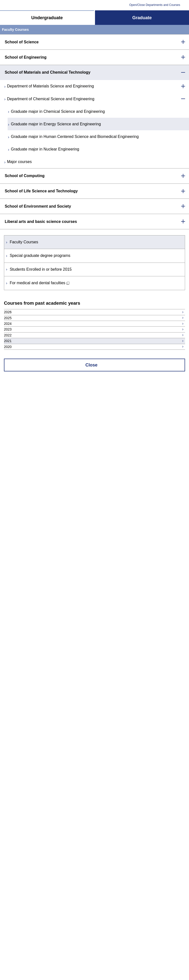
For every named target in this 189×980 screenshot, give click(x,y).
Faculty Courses (24, 242)
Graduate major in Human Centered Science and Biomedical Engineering (75, 137)
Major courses (19, 162)
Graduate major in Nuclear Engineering (45, 149)
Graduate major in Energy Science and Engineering (56, 124)
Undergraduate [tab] (47, 18)
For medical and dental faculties (37, 283)
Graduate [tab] (142, 18)
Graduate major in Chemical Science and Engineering (58, 111)
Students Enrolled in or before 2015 (41, 269)
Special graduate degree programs (40, 256)
